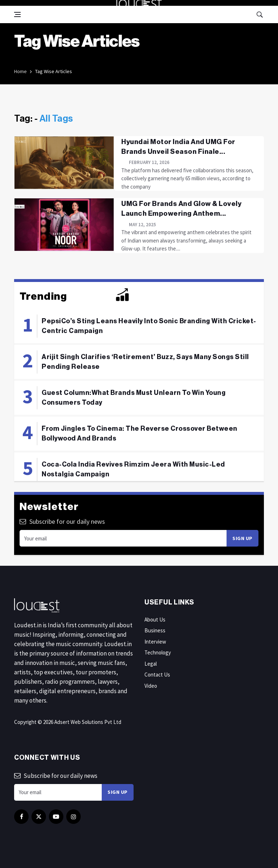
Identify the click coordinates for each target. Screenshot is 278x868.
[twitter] (39, 817)
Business (155, 630)
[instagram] (73, 817)
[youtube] (56, 817)
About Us (155, 620)
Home (20, 71)
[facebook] (21, 817)
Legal (151, 664)
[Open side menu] (17, 14)
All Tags (56, 119)
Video (151, 686)
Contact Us (157, 675)
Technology (158, 652)
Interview (155, 642)
